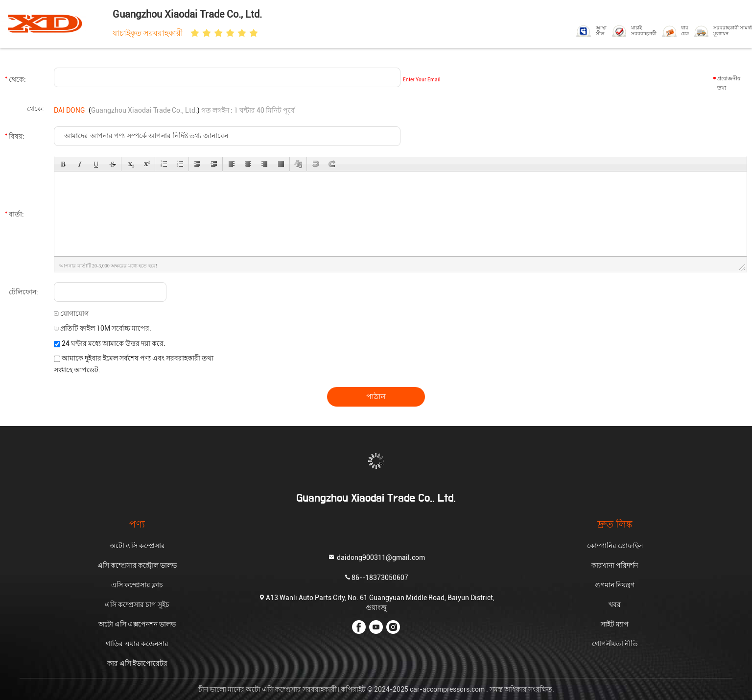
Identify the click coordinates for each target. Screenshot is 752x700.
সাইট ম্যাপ (615, 624)
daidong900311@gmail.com (376, 557)
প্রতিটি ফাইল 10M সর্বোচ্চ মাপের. (103, 328)
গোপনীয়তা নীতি (615, 644)
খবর (615, 604)
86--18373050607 (376, 577)
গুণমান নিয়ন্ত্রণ (615, 585)
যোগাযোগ (71, 314)
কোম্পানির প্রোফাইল (615, 546)
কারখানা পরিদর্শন (615, 565)
